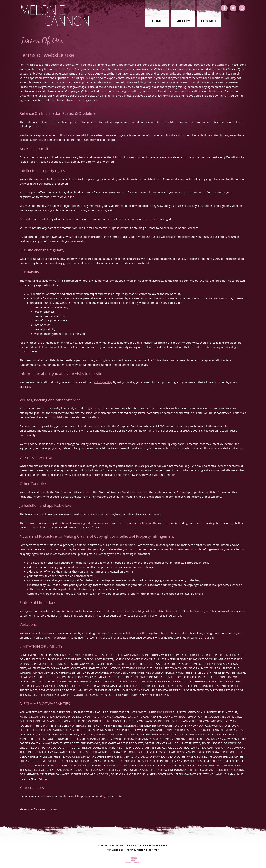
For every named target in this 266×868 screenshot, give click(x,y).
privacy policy (103, 382)
